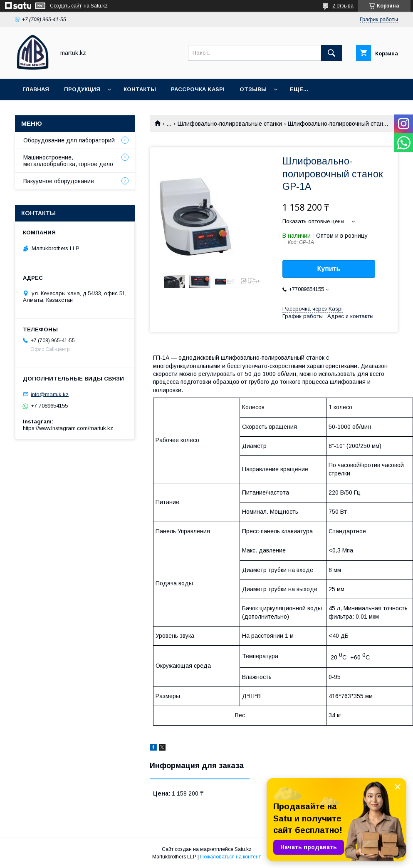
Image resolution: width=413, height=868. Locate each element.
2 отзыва (343, 6)
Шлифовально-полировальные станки (230, 124)
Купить (329, 269)
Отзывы (253, 89)
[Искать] (331, 53)
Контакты (140, 89)
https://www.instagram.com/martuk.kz (68, 428)
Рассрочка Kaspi (198, 89)
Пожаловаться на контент (230, 857)
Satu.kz (243, 849)
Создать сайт (66, 6)
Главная (36, 89)
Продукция (82, 89)
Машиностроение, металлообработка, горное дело (68, 161)
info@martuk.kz (50, 394)
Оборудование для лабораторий (69, 140)
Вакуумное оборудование (59, 181)
